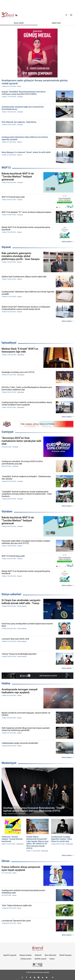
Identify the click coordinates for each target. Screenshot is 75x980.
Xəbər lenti (56, 23)
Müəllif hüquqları (66, 955)
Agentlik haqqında (10, 955)
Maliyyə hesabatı (26, 955)
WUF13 (6, 168)
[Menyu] (71, 15)
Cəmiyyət (8, 432)
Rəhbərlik (38, 955)
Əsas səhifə (19, 23)
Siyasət (6, 247)
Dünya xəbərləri (11, 594)
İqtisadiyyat (9, 343)
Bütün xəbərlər (67, 242)
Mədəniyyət (9, 763)
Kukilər (52, 959)
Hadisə (6, 683)
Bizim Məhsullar (51, 955)
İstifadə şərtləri (26, 959)
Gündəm (7, 511)
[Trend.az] (10, 15)
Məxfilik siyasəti (41, 959)
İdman (6, 861)
